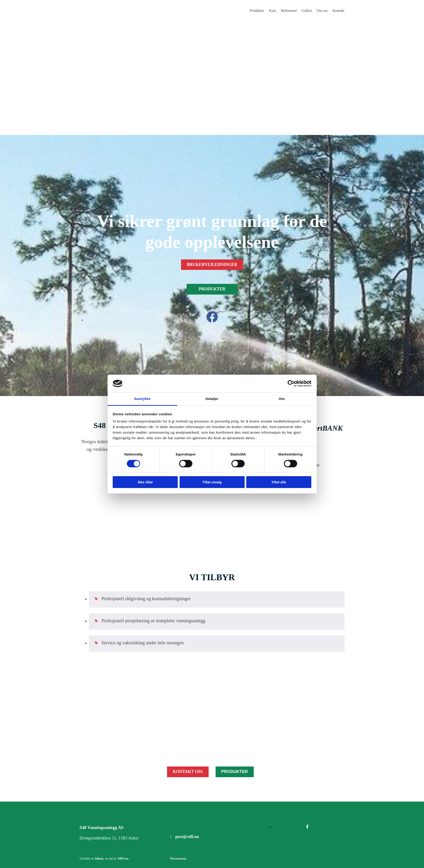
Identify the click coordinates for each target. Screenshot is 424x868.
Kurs (273, 11)
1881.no (123, 859)
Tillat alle (279, 482)
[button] (212, 265)
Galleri (307, 11)
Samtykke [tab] (142, 399)
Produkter (257, 11)
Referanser (289, 11)
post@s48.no (187, 837)
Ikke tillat (145, 482)
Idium (99, 859)
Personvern (178, 859)
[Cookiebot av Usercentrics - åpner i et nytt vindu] (291, 383)
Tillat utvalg (212, 482)
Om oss (322, 11)
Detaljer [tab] (212, 399)
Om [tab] (282, 399)
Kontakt (339, 11)
